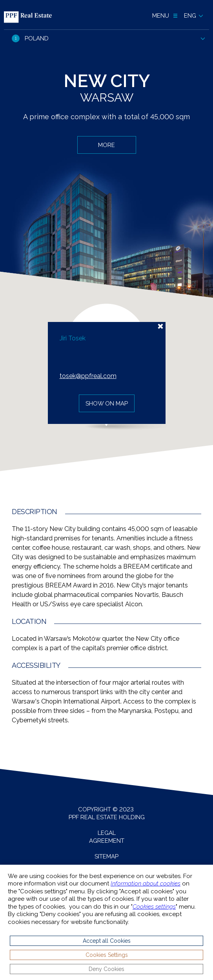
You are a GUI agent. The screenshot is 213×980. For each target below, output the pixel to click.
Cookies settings (154, 907)
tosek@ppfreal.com (88, 376)
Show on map (107, 404)
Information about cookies (146, 884)
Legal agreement (107, 837)
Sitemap (106, 856)
